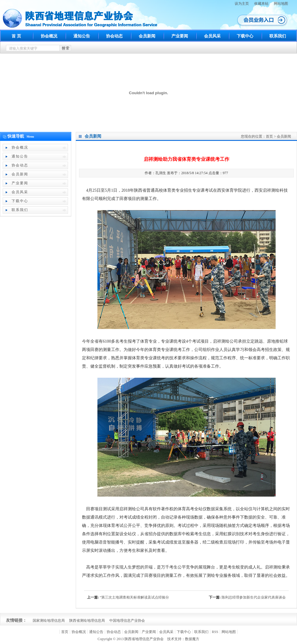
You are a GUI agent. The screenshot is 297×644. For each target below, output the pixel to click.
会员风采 (212, 36)
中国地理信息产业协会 (127, 621)
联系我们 (278, 36)
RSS (215, 632)
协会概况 (49, 36)
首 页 (16, 36)
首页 (269, 136)
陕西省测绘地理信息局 (87, 621)
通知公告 (82, 36)
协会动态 (114, 36)
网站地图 (281, 4)
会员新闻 (147, 36)
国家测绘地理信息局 (49, 621)
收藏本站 (261, 4)
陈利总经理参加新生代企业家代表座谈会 (254, 597)
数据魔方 (192, 639)
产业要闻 (180, 36)
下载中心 (245, 36)
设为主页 (242, 4)
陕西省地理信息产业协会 (144, 639)
